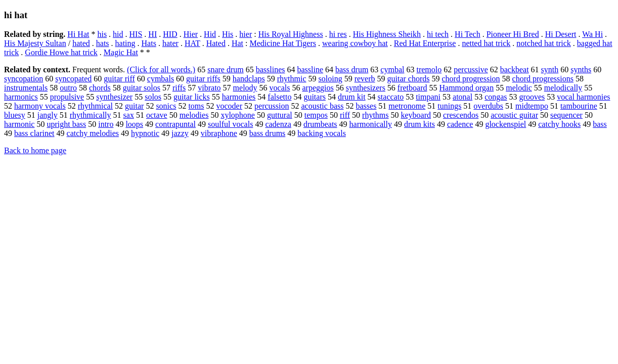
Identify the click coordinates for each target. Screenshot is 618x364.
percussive (471, 70)
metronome (407, 106)
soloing (330, 79)
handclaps (249, 79)
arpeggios (318, 88)
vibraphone (219, 133)
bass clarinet (34, 133)
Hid (210, 34)
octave (157, 115)
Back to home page (35, 150)
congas (496, 97)
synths (581, 70)
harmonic (19, 124)
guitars (315, 97)
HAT (192, 43)
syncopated (73, 79)
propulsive (67, 97)
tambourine (579, 106)
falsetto (279, 97)
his (102, 34)
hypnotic (145, 133)
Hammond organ (467, 88)
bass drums (268, 133)
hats (103, 43)
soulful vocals (230, 124)
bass (600, 124)
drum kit (352, 97)
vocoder (230, 106)
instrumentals (26, 88)
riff (345, 115)
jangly (48, 115)
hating (125, 43)
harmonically (371, 124)
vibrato (209, 88)
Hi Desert (561, 34)
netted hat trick (486, 43)
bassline (310, 70)
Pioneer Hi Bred (513, 34)
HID (170, 34)
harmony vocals (40, 106)
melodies (194, 115)
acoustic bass (322, 106)
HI (152, 34)
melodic (519, 88)
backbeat (515, 70)
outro (68, 88)
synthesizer (114, 97)
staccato (391, 97)
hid (118, 34)
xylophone (238, 115)
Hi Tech (468, 34)
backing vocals (322, 133)
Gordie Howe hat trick (61, 52)
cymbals (161, 79)
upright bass (66, 124)
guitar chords (409, 79)
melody (245, 88)
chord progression (471, 79)
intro (106, 124)
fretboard (412, 88)
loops (134, 124)
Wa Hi (592, 34)
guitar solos (142, 88)
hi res (338, 34)
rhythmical (95, 106)
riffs (179, 88)
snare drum (226, 70)
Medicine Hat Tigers (283, 43)
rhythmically (91, 115)
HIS (136, 34)
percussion (272, 106)
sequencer (566, 115)
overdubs (488, 106)
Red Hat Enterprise (425, 43)
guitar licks (192, 97)
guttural (280, 115)
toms (196, 106)
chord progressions (543, 79)
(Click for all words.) (161, 70)
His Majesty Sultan (35, 43)
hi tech (438, 34)
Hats (149, 43)
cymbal (392, 70)
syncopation (24, 79)
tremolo (429, 70)
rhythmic (292, 79)
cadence (460, 124)
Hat (237, 43)
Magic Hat (121, 52)
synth (550, 70)
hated (81, 43)
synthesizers (366, 88)
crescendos (461, 115)
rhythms (375, 115)
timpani (428, 97)
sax (129, 115)
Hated (216, 43)
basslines (271, 70)
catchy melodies (93, 133)
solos (153, 97)
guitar (134, 106)
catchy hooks (559, 124)
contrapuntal (175, 124)
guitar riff (119, 79)
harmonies (239, 97)
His (228, 34)
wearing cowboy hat (355, 43)
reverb (365, 79)
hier (246, 34)
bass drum (352, 70)
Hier (191, 34)
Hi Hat (78, 34)
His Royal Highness (291, 34)
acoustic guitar (514, 115)
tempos (316, 115)
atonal (462, 97)
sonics (166, 106)
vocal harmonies (583, 97)
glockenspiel (505, 124)
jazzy (180, 133)
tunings (449, 106)
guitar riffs (203, 79)
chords (100, 88)
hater (170, 43)
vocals (280, 88)
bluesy (15, 115)
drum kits (420, 124)
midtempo (532, 106)
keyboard (416, 115)
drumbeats (320, 124)
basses (366, 106)
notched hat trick (544, 43)
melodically (563, 88)
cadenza (278, 124)
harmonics (21, 97)
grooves (532, 97)
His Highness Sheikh (387, 34)
